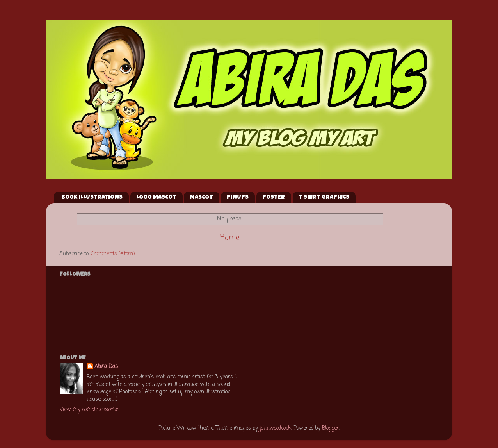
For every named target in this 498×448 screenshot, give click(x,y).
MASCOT (201, 197)
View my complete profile (89, 410)
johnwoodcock (275, 428)
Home (230, 238)
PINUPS (238, 197)
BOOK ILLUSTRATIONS (92, 197)
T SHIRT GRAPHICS (324, 197)
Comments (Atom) (113, 254)
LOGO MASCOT (156, 197)
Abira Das (106, 367)
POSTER (274, 197)
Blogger (331, 428)
